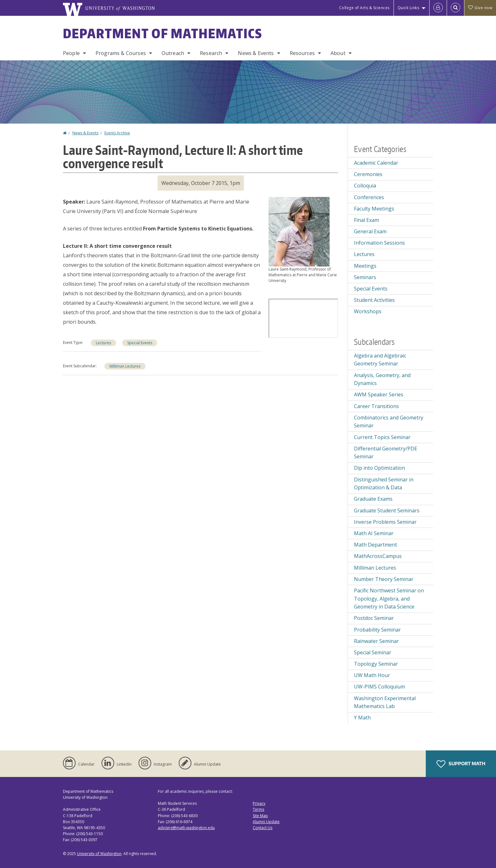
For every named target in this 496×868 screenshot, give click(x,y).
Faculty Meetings (374, 209)
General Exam (370, 231)
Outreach (173, 53)
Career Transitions (376, 406)
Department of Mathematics (163, 34)
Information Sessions (379, 243)
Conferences (369, 197)
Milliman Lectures (125, 366)
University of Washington (99, 854)
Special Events (140, 343)
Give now (480, 8)
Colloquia (365, 186)
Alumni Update (266, 822)
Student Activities (374, 300)
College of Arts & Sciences (364, 8)
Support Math (461, 764)
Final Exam (366, 220)
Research (211, 53)
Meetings (365, 266)
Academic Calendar (376, 163)
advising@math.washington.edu (186, 828)
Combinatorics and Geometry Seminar (389, 422)
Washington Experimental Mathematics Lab (385, 702)
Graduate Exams (373, 499)
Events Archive (117, 133)
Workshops (368, 311)
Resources (302, 53)
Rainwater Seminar (376, 641)
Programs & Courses (121, 53)
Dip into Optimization (379, 468)
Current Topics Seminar (382, 437)
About (338, 53)
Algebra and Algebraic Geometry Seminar (380, 360)
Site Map (260, 816)
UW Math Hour (372, 675)
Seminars (365, 277)
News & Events (256, 53)
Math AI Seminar (374, 533)
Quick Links (409, 8)
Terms (258, 809)
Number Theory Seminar (384, 579)
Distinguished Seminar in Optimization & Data (384, 484)
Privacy (259, 803)
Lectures (103, 343)
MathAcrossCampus (378, 556)
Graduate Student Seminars (387, 510)
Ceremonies (368, 174)
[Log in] (438, 8)
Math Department (375, 545)
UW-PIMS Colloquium (379, 687)
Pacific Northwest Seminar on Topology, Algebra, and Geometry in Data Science (389, 599)
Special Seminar (373, 652)
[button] (299, 231)
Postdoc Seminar (374, 618)
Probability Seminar (377, 630)
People (71, 53)
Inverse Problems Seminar (385, 522)
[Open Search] (456, 8)
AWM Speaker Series (379, 394)
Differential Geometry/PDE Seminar (386, 453)
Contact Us (263, 828)
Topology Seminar (376, 664)
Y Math (362, 718)
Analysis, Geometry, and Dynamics (382, 379)
